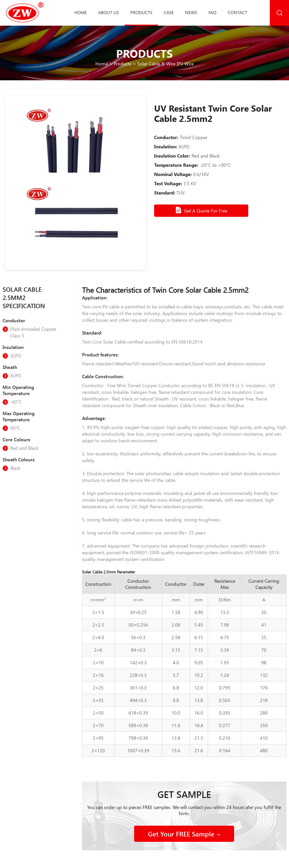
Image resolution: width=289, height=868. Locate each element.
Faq (212, 12)
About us (109, 12)
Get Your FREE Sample (184, 834)
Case (169, 12)
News (191, 12)
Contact (237, 12)
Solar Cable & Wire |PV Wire (165, 64)
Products (141, 12)
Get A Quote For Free (201, 210)
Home (81, 12)
